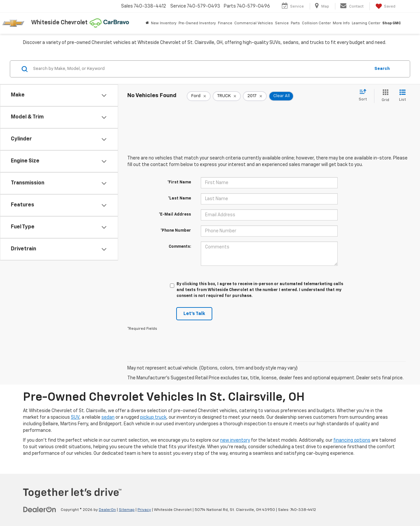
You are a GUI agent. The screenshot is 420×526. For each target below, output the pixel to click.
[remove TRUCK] (227, 96)
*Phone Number (176, 231)
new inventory (235, 440)
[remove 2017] (255, 96)
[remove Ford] (199, 96)
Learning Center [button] (366, 23)
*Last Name (179, 199)
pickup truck (153, 417)
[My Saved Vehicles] (385, 6)
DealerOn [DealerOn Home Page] (107, 510)
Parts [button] (295, 23)
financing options (352, 440)
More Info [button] (341, 23)
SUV (75, 417)
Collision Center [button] (316, 23)
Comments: (180, 247)
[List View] (402, 96)
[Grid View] (384, 96)
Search (382, 69)
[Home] (147, 23)
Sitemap (127, 510)
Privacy (144, 510)
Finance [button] (225, 23)
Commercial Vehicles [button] (254, 23)
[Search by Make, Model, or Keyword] (201, 69)
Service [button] (282, 23)
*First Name (179, 182)
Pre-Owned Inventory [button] (197, 23)
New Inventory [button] (164, 23)
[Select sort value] (365, 95)
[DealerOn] (40, 510)
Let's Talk (194, 314)
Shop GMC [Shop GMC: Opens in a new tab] (392, 23)
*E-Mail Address (175, 215)
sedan (108, 417)
